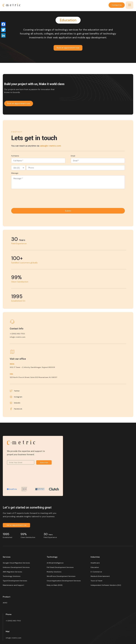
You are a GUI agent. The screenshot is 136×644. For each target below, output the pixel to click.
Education (95, 567)
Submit (68, 211)
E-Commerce (96, 572)
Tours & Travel (96, 581)
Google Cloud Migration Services (16, 563)
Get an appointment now (16, 525)
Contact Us (117, 5)
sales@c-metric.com (50, 146)
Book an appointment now (68, 48)
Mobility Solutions (54, 572)
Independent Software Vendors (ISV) (106, 585)
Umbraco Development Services (16, 567)
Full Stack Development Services (60, 567)
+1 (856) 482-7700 (13, 621)
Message (15, 173)
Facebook (16, 409)
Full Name (15, 156)
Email (73, 156)
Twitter (15, 391)
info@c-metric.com (14, 638)
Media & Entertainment (100, 576)
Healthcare (95, 563)
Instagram (16, 397)
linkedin (15, 403)
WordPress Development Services (61, 576)
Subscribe (44, 463)
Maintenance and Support (13, 585)
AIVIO (5, 603)
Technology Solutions (12, 576)
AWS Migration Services (12, 572)
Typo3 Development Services (15, 581)
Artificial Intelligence (55, 563)
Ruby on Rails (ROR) (55, 585)
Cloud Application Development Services (64, 581)
